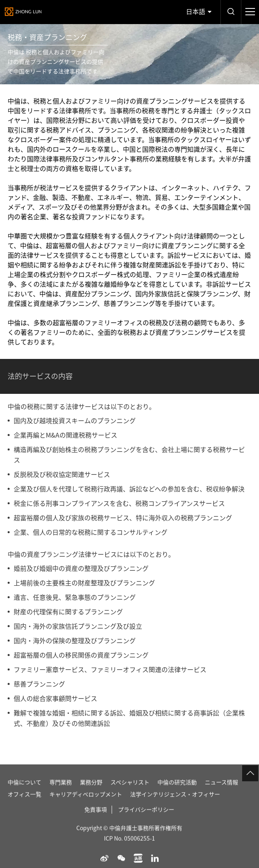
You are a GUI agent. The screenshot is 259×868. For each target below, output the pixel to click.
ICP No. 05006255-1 (129, 850)
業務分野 (91, 794)
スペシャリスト (130, 794)
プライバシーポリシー (146, 821)
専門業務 (61, 794)
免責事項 (96, 821)
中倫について (24, 794)
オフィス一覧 (24, 806)
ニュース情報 (221, 794)
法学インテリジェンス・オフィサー (175, 806)
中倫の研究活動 (177, 794)
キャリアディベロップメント (86, 806)
